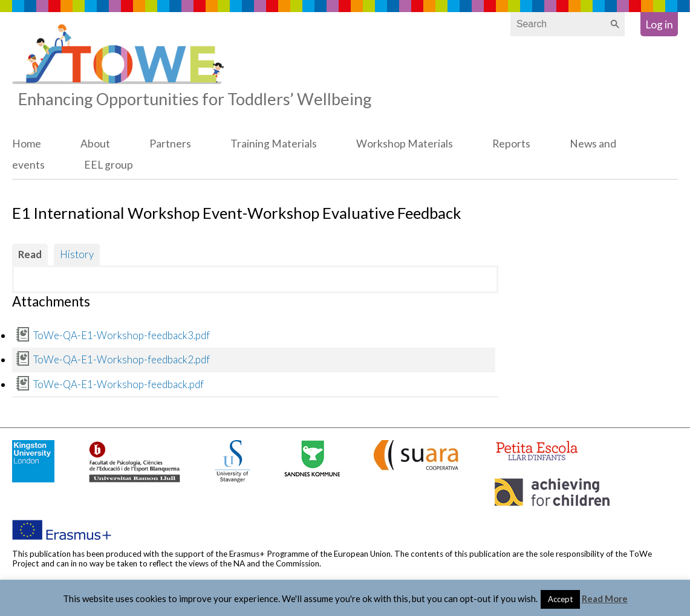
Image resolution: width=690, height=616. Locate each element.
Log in (659, 24)
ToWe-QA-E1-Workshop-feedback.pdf (119, 384)
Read (30, 254)
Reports (511, 144)
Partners (170, 144)
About (95, 144)
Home (27, 144)
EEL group (109, 165)
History (77, 254)
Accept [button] (560, 599)
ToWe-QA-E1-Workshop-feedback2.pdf (122, 359)
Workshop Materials (405, 144)
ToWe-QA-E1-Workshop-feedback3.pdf (122, 335)
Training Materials (274, 144)
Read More (605, 598)
